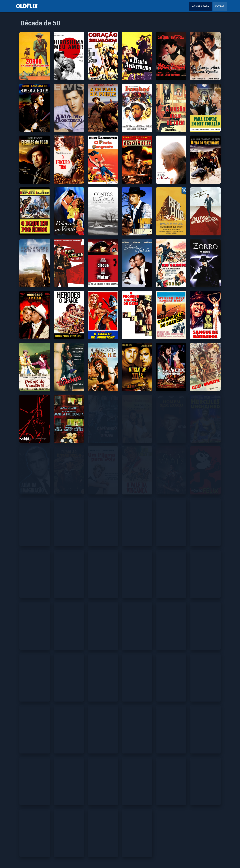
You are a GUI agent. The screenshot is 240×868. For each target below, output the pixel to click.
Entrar (220, 6)
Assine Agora (200, 6)
